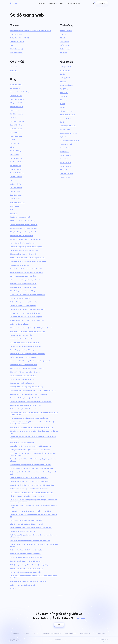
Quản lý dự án (65, 45)
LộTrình (13, 147)
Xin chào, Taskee (16, 589)
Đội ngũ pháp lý (65, 155)
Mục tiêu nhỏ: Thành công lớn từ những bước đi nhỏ (28, 309)
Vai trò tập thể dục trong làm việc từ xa (23, 376)
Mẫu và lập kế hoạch (17, 99)
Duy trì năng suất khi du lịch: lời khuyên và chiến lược (28, 295)
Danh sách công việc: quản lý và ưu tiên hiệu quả (26, 247)
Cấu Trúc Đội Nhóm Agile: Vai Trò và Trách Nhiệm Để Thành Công (32, 492)
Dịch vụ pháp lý (65, 78)
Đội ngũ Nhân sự (66, 166)
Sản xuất (63, 81)
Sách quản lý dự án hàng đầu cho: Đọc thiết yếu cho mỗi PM (30, 541)
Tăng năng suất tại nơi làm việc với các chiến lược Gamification (31, 427)
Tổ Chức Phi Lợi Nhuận (68, 115)
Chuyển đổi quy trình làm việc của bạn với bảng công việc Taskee (32, 328)
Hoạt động (64, 96)
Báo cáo (63, 38)
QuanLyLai (14, 180)
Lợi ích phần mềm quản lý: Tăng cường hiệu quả (26, 520)
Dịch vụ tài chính (66, 67)
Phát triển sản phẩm (67, 174)
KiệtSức (13, 140)
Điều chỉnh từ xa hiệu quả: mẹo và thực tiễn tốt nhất (27, 331)
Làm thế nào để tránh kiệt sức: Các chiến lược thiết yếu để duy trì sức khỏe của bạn (33, 438)
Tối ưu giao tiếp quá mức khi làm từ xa (23, 276)
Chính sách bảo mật (17, 49)
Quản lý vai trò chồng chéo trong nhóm (23, 306)
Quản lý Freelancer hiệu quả (19, 324)
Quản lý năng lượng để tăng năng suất (23, 357)
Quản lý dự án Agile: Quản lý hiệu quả (23, 585)
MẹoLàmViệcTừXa (16, 158)
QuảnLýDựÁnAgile (16, 177)
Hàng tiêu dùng (65, 70)
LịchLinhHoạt (14, 144)
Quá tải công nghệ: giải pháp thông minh (24, 225)
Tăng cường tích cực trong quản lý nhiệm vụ (25, 372)
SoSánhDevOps (15, 199)
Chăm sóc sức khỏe (67, 85)
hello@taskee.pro (59, 639)
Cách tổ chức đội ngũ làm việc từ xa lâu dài (25, 398)
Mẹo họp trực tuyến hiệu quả (20, 265)
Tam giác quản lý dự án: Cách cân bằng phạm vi (26, 561)
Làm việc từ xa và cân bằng (19, 92)
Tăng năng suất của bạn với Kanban (22, 442)
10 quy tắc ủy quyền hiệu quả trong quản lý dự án (26, 273)
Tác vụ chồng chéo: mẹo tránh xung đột (23, 228)
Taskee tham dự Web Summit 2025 (22, 236)
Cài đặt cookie (104, 641)
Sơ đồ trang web (100, 633)
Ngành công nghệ (66, 144)
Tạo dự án (64, 53)
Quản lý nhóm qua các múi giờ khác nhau (24, 302)
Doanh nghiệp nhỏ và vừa (69, 133)
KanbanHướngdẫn (16, 136)
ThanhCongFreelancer (18, 202)
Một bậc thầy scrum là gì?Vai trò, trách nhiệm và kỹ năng (29, 565)
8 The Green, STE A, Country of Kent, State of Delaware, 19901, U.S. (59, 641)
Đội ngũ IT (63, 170)
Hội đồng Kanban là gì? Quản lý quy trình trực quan (27, 496)
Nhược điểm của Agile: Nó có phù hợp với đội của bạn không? (31, 511)
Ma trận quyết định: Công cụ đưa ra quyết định (26, 572)
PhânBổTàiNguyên (16, 169)
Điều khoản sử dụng (17, 53)
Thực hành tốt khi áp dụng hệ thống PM (23, 284)
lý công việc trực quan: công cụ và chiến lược (25, 313)
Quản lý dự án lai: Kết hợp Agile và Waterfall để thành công (30, 489)
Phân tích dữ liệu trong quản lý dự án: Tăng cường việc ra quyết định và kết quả (34, 545)
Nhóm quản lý (65, 148)
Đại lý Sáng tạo (65, 89)
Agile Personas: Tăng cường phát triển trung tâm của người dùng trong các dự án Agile (34, 536)
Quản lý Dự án (65, 177)
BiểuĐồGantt (15, 110)
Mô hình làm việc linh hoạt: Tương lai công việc (26, 346)
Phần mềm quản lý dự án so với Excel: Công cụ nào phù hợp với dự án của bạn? (33, 460)
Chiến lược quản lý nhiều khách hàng (22, 291)
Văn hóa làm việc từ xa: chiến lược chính (24, 365)
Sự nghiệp (27, 633)
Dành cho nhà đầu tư (17, 42)
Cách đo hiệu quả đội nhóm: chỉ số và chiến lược (26, 269)
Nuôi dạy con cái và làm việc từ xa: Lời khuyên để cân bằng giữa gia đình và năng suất (33, 454)
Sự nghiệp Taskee (16, 34)
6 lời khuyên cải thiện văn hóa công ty (23, 221)
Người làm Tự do (66, 118)
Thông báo (14, 70)
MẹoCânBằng (15, 155)
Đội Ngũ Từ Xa (65, 129)
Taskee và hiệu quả (16, 107)
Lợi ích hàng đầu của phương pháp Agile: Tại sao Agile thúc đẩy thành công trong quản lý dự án (34, 501)
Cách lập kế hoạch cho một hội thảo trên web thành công (29, 478)
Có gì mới (36, 633)
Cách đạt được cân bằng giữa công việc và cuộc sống (28, 394)
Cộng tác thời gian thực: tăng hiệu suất (23, 232)
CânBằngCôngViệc (17, 114)
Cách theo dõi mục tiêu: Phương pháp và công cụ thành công (31, 402)
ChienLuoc (14, 118)
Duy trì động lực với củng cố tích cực (22, 350)
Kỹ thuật (63, 107)
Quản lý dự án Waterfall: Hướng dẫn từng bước (26, 550)
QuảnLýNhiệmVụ (16, 184)
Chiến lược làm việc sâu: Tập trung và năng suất (26, 317)
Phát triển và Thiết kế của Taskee (52, 633)
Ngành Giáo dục (66, 137)
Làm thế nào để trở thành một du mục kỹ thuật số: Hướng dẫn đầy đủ (33, 390)
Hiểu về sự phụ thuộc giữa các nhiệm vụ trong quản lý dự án (30, 418)
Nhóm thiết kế (65, 152)
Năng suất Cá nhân (67, 111)
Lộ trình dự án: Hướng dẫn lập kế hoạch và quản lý (27, 524)
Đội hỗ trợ (63, 100)
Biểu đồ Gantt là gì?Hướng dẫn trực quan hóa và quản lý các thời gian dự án (34, 506)
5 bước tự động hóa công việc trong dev (24, 254)
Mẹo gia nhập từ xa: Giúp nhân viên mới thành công (27, 354)
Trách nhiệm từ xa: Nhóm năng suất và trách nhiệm (27, 368)
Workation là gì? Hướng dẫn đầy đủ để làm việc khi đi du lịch (30, 465)
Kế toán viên (64, 93)
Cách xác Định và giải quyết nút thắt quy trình (25, 405)
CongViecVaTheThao (17, 121)
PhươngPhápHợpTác (17, 173)
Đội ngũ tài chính (66, 163)
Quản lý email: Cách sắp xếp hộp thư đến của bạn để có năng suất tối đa (33, 516)
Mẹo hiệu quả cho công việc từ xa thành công (25, 554)
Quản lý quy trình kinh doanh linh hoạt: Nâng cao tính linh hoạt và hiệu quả (33, 473)
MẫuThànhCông (16, 151)
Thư (11, 210)
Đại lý (62, 122)
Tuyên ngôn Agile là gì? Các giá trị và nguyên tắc (26, 568)
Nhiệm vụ (63, 34)
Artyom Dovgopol (16, 84)
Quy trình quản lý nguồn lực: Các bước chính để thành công (30, 481)
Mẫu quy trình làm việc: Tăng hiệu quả (23, 531)
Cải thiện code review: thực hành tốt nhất (24, 250)
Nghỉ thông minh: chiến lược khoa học (23, 243)
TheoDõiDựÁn (15, 206)
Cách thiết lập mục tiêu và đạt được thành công (26, 557)
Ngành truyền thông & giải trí (70, 140)
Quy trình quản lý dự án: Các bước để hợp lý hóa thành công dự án (32, 485)
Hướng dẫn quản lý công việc (20, 298)
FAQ (12, 45)
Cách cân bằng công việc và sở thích (23, 379)
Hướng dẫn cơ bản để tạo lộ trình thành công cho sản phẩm (30, 450)
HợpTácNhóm (15, 132)
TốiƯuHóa (13, 213)
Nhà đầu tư (16, 633)
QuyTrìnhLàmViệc (16, 188)
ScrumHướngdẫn (16, 195)
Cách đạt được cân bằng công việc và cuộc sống (27, 387)
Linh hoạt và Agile (16, 96)
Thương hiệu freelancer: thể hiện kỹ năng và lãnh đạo (28, 258)
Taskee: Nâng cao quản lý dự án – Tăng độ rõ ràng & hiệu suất (31, 31)
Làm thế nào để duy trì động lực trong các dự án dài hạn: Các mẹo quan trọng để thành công (32, 423)
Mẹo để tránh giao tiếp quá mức (21, 335)
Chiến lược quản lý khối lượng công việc (24, 287)
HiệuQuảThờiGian (16, 129)
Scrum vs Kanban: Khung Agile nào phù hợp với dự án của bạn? (31, 528)
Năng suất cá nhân (16, 103)
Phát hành (14, 67)
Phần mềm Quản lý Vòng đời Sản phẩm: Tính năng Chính (29, 581)
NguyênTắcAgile (16, 166)
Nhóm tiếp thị (65, 159)
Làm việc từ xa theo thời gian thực (22, 339)
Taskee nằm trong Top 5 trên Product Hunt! (24, 409)
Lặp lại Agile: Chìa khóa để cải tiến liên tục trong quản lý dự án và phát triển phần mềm (34, 577)
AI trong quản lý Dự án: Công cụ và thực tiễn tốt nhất (28, 320)
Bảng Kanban (65, 42)
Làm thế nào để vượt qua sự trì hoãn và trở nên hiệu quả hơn (30, 361)
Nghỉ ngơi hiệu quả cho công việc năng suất (25, 342)
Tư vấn (62, 74)
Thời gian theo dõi (66, 31)
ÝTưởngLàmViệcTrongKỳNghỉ (20, 217)
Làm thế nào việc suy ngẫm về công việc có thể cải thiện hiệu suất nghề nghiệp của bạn (34, 413)
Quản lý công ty (65, 49)
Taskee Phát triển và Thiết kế (20, 38)
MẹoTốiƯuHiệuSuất (17, 162)
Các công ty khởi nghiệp (68, 126)
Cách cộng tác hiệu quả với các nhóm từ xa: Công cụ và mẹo (31, 446)
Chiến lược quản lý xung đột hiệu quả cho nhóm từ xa (28, 261)
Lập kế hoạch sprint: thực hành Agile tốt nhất (25, 280)
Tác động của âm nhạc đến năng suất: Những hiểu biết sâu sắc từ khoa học (34, 432)
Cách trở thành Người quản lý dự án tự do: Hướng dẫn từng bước (32, 468)
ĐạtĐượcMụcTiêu (16, 125)
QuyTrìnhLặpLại (15, 191)
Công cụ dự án (15, 88)
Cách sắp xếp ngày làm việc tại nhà (22, 383)
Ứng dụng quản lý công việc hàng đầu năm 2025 (26, 239)
